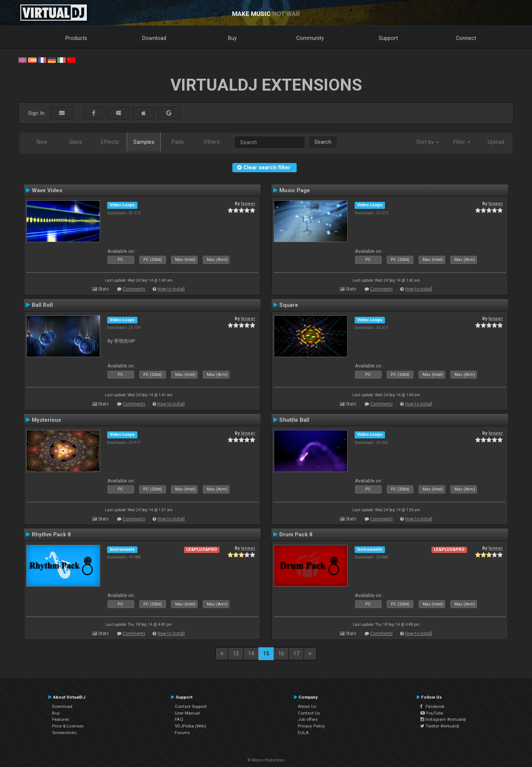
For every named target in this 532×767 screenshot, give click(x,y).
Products (76, 38)
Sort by (428, 142)
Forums (182, 733)
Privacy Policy (311, 726)
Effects (110, 142)
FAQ (179, 719)
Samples (144, 142)
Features (61, 719)
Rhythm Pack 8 (51, 534)
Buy (232, 38)
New (42, 142)
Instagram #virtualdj (443, 719)
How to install (171, 289)
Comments (134, 289)
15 (266, 654)
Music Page (295, 190)
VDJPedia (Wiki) (190, 726)
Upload (496, 142)
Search (323, 142)
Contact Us (309, 713)
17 (296, 654)
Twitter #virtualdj (440, 726)
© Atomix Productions (266, 760)
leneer (248, 204)
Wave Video (47, 190)
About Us (307, 706)
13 (236, 654)
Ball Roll (42, 305)
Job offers (308, 719)
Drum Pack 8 (296, 534)
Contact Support (191, 706)
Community (310, 38)
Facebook (432, 706)
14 (251, 654)
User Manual (187, 713)
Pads (178, 142)
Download (154, 38)
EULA (303, 733)
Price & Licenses (68, 726)
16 (281, 654)
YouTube (432, 713)
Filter (462, 142)
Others (212, 142)
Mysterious (46, 420)
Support (388, 38)
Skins (76, 142)
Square (289, 305)
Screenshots (64, 733)
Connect (466, 38)
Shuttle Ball (294, 420)
